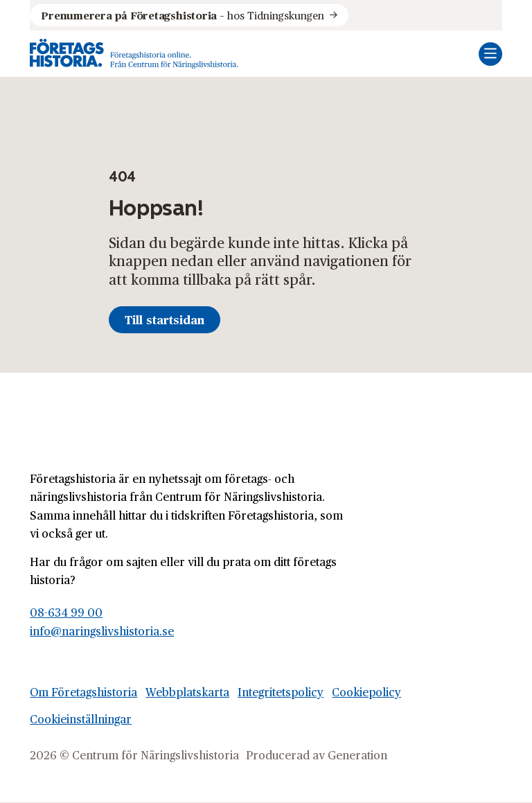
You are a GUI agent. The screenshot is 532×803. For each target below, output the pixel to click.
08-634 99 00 (66, 612)
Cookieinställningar (81, 719)
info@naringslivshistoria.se (102, 631)
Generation (357, 755)
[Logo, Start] (134, 54)
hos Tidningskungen (182, 15)
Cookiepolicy (366, 692)
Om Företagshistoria (83, 692)
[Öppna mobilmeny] (490, 54)
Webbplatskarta (187, 692)
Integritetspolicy (281, 692)
